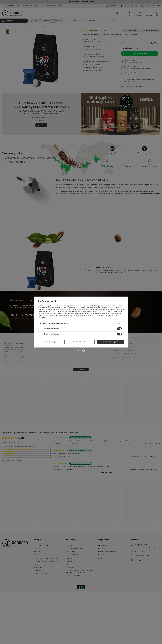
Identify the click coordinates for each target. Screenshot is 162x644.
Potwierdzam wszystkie (110, 342)
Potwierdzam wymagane (81, 342)
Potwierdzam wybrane (51, 342)
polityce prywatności (81, 310)
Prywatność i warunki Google (70, 311)
